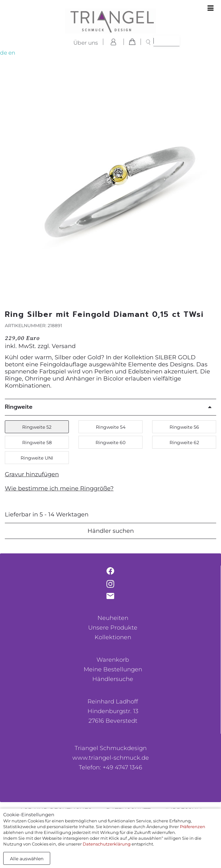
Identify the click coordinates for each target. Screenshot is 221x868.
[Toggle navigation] (211, 8)
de (4, 53)
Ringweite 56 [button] (184, 427)
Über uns (86, 43)
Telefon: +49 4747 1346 (110, 767)
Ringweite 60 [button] (110, 443)
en (12, 53)
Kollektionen (113, 637)
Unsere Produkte (113, 628)
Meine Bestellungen (113, 669)
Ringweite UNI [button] (37, 458)
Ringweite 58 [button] (37, 443)
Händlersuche (113, 679)
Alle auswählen (27, 859)
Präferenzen (193, 827)
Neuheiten (113, 618)
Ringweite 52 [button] (37, 427)
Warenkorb (113, 660)
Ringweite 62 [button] (184, 443)
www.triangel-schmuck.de (111, 758)
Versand (64, 346)
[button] (209, 192)
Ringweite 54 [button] (111, 427)
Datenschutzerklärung (107, 844)
